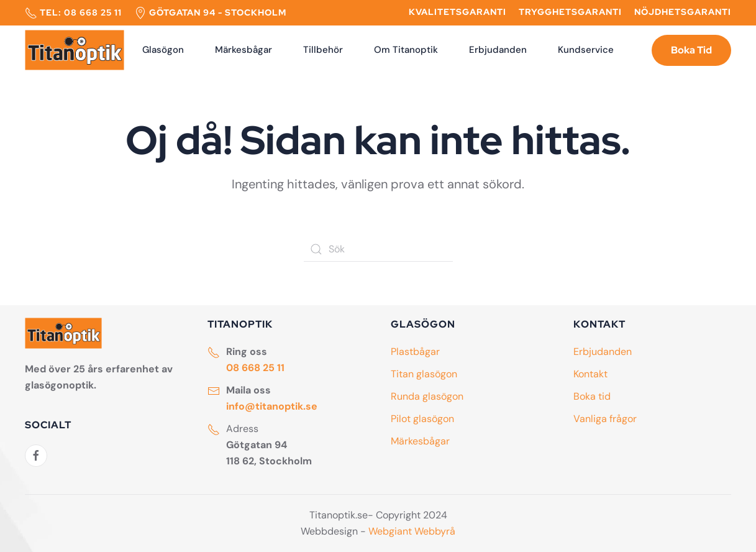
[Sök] (378, 249)
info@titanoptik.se (272, 406)
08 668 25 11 (93, 12)
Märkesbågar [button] (244, 50)
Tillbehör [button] (323, 50)
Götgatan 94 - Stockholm (218, 12)
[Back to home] (75, 50)
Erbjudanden (498, 50)
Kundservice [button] (586, 50)
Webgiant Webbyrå (412, 531)
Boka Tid (691, 50)
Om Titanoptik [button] (406, 50)
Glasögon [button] (163, 50)
